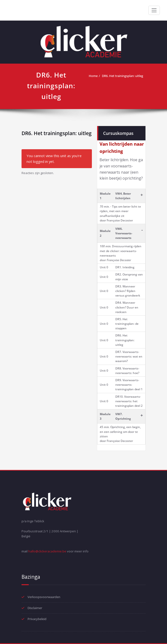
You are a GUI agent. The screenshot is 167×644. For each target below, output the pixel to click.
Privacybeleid (37, 619)
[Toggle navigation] (154, 10)
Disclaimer (35, 608)
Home (93, 76)
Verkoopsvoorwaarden (44, 597)
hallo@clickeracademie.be (47, 551)
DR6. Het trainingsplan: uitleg (122, 76)
